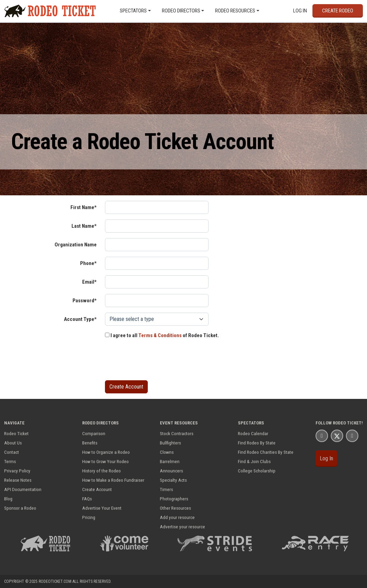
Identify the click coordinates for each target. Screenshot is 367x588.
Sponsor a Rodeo (20, 508)
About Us (13, 443)
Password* (85, 301)
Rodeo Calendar (253, 433)
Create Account (97, 489)
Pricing (89, 517)
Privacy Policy (17, 471)
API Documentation (23, 489)
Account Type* (80, 319)
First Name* (84, 207)
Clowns (167, 452)
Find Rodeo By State (257, 443)
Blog (8, 499)
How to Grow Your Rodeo (105, 461)
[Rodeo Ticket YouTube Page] (352, 436)
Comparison (94, 433)
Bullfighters (170, 443)
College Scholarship (257, 471)
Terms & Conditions (160, 335)
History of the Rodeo (102, 471)
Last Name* (84, 226)
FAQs (87, 499)
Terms (10, 461)
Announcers (171, 471)
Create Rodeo (338, 11)
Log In (300, 11)
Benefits (90, 443)
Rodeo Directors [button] (181, 11)
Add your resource (177, 517)
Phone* (88, 263)
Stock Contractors (177, 433)
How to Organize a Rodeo (106, 452)
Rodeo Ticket (16, 433)
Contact (12, 452)
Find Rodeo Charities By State (266, 452)
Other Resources (175, 508)
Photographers (174, 499)
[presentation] (157, 361)
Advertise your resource (182, 527)
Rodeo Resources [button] (235, 11)
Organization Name (76, 245)
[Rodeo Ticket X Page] (337, 436)
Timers (166, 489)
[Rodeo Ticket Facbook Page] (322, 436)
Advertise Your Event (102, 508)
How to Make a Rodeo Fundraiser (113, 480)
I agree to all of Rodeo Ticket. (162, 335)
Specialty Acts (173, 480)
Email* (89, 282)
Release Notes (18, 480)
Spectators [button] (133, 11)
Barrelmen (170, 461)
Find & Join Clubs (254, 461)
